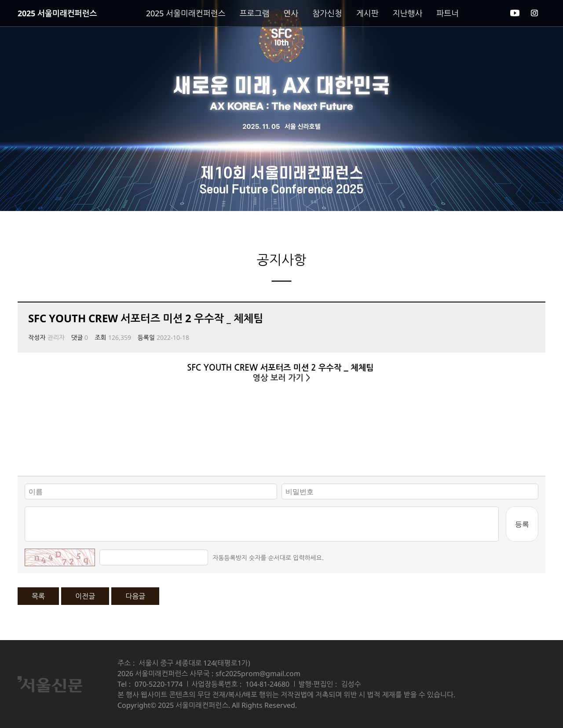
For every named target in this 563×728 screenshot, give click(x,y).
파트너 (448, 13)
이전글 (85, 596)
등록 (522, 524)
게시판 (367, 13)
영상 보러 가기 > (281, 378)
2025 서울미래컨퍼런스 (57, 13)
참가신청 (327, 13)
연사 (291, 13)
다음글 (135, 596)
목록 (38, 596)
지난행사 (408, 13)
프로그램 (255, 13)
